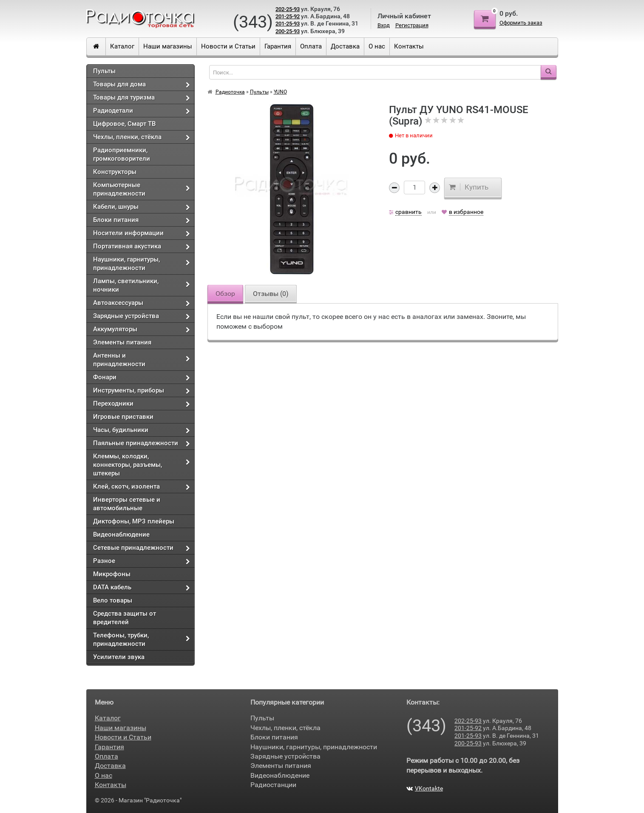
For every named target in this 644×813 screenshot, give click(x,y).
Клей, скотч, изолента (126, 486)
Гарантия (278, 46)
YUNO (280, 92)
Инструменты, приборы (129, 390)
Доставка (345, 46)
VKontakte (425, 788)
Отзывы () (271, 294)
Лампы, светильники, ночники (126, 285)
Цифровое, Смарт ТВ (124, 124)
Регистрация (412, 25)
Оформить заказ (521, 23)
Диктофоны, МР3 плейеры (134, 521)
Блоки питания (116, 220)
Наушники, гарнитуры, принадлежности (126, 264)
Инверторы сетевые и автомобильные (127, 504)
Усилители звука (119, 657)
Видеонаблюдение (121, 534)
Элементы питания (122, 342)
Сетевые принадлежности (133, 548)
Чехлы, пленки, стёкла (127, 137)
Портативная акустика (127, 246)
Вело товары (113, 600)
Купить (469, 187)
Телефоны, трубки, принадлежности (121, 640)
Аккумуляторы (115, 329)
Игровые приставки (123, 417)
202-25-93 (288, 9)
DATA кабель (112, 587)
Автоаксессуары (118, 303)
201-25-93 (288, 24)
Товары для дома (119, 84)
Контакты (409, 46)
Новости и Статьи (228, 46)
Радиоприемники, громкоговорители (122, 154)
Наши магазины (168, 46)
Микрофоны (112, 574)
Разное (104, 561)
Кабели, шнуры (116, 207)
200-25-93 (288, 31)
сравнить (409, 212)
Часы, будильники (121, 430)
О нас (377, 46)
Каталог (122, 46)
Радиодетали (113, 111)
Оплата (311, 46)
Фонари (105, 377)
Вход (384, 25)
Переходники (113, 404)
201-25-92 (288, 16)
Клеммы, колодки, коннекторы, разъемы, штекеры (128, 465)
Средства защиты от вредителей (125, 618)
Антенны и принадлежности (119, 360)
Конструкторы (115, 172)
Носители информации (128, 233)
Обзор (225, 294)
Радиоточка (230, 92)
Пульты (104, 71)
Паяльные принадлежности (136, 443)
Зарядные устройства (126, 316)
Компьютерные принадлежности (119, 189)
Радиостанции (273, 785)
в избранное (466, 212)
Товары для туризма (124, 97)
